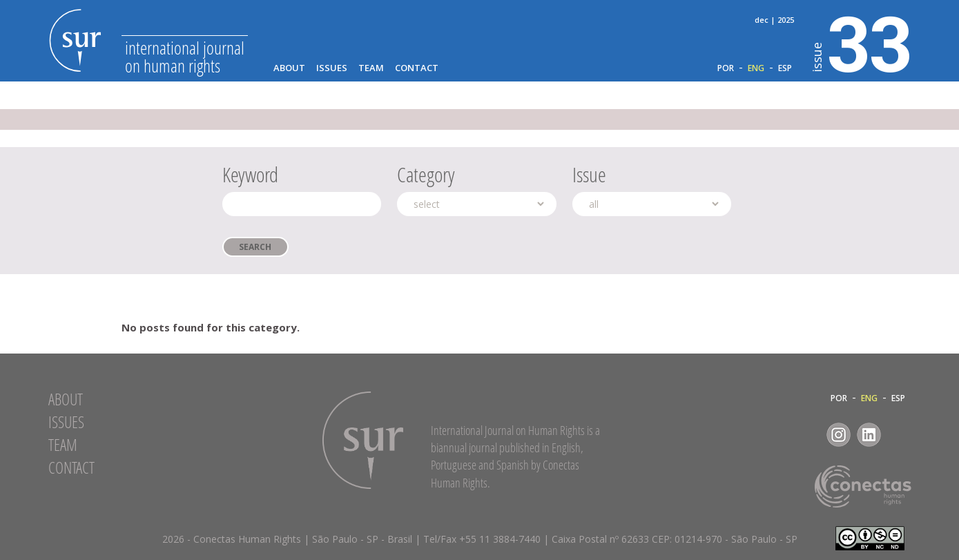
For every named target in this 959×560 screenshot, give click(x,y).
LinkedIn (869, 435)
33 (862, 42)
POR (726, 68)
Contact (417, 68)
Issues (332, 68)
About (289, 68)
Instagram (839, 435)
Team (371, 68)
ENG (756, 68)
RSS (899, 435)
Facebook (808, 435)
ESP (785, 68)
